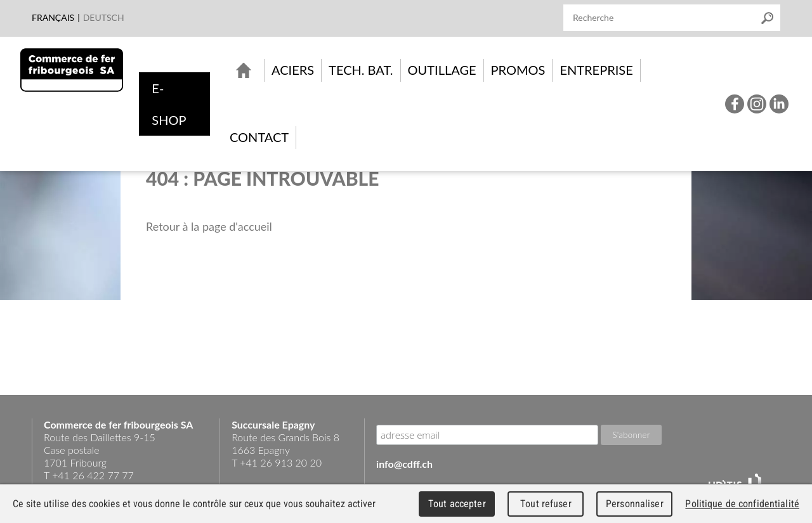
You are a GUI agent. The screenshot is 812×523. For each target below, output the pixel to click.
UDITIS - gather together (735, 483)
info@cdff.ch (404, 464)
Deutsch (104, 17)
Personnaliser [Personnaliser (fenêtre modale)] (635, 504)
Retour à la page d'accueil (209, 226)
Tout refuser (546, 504)
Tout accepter (457, 504)
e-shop (169, 104)
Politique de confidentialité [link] (742, 504)
